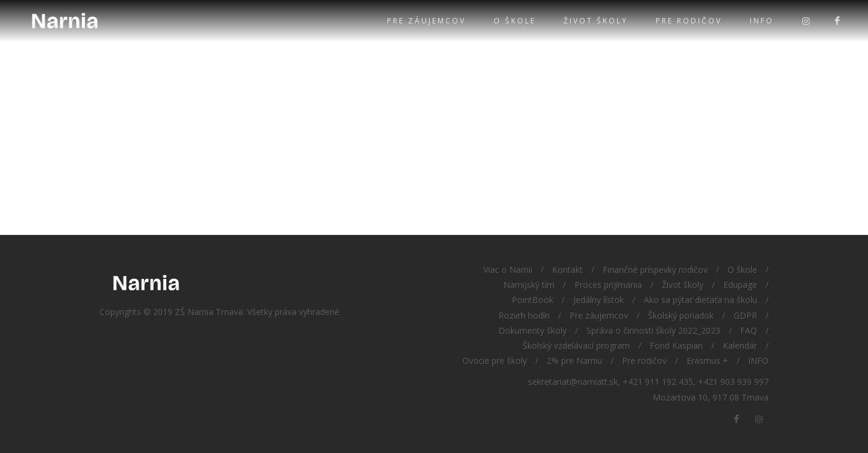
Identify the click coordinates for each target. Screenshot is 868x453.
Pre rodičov (689, 21)
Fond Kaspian (676, 345)
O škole (515, 21)
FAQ (749, 330)
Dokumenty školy (533, 330)
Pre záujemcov (426, 21)
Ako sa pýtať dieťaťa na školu (700, 300)
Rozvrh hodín (524, 315)
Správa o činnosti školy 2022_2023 (653, 330)
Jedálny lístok (599, 300)
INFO (762, 21)
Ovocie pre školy (495, 361)
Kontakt (568, 270)
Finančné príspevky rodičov (655, 270)
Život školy (596, 21)
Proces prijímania (608, 285)
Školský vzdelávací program (576, 345)
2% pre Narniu (574, 361)
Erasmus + (707, 361)
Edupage (740, 285)
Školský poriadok (681, 315)
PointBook (533, 300)
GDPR (745, 315)
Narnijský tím (529, 285)
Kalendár (740, 345)
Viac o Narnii (508, 270)
